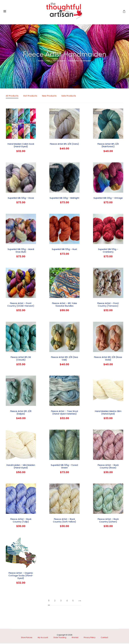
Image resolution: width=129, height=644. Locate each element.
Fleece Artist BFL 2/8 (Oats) (64, 144)
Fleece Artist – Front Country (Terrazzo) (108, 305)
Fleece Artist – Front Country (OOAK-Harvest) (21, 305)
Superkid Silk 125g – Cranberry (108, 251)
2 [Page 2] (55, 601)
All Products (12, 96)
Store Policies (27, 638)
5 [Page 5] (73, 601)
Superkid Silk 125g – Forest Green (64, 467)
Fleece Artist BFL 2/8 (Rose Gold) (108, 359)
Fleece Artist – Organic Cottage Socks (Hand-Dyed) (21, 576)
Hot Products (30, 96)
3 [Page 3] (61, 601)
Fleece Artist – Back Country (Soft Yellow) (64, 521)
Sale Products (69, 96)
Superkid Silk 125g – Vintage (108, 198)
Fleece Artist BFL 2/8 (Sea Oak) (64, 359)
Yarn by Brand (59, 61)
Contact (104, 638)
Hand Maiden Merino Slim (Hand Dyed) (108, 413)
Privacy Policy (90, 638)
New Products (49, 96)
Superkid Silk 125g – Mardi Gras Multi (21, 251)
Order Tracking (60, 638)
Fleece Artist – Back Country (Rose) (108, 467)
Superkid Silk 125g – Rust (64, 250)
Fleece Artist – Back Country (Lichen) (108, 521)
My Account (43, 638)
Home (41, 61)
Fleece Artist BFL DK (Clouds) (21, 359)
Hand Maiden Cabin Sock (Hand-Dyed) (21, 146)
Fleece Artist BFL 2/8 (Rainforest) (108, 146)
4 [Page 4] (67, 601)
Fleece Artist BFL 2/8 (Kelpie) (21, 413)
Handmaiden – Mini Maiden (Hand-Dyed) (21, 467)
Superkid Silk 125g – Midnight (64, 198)
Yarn (48, 61)
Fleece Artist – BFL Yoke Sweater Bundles (64, 305)
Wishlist (75, 638)
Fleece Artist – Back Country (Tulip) (21, 521)
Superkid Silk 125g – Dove (21, 198)
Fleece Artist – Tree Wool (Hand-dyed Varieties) (64, 413)
